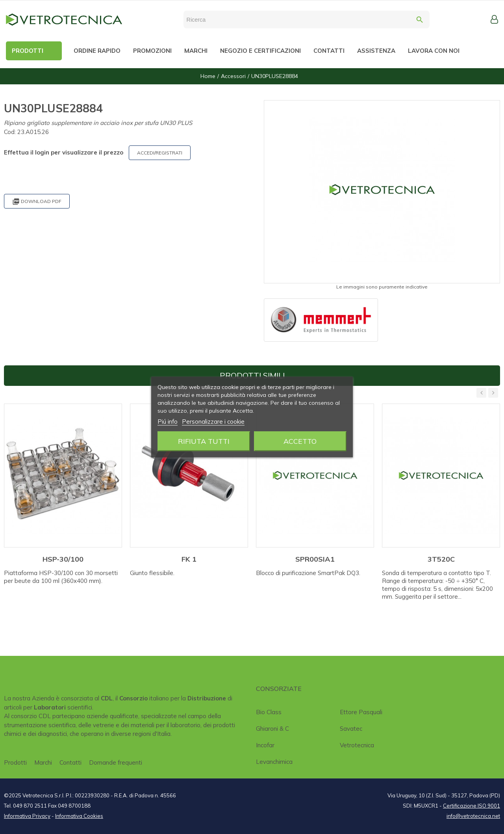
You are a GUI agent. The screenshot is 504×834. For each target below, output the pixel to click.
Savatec (351, 729)
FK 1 (189, 559)
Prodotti (15, 762)
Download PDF (37, 202)
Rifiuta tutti (204, 441)
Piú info (168, 422)
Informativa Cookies (79, 816)
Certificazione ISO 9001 (472, 806)
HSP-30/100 (63, 559)
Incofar (265, 745)
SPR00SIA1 (315, 559)
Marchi (43, 762)
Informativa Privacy (27, 816)
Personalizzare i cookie (213, 422)
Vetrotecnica (357, 745)
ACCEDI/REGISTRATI (160, 153)
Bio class (269, 712)
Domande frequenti (116, 762)
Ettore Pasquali (361, 712)
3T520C (441, 559)
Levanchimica (274, 762)
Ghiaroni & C (272, 729)
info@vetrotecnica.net (473, 816)
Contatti (70, 762)
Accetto (300, 441)
